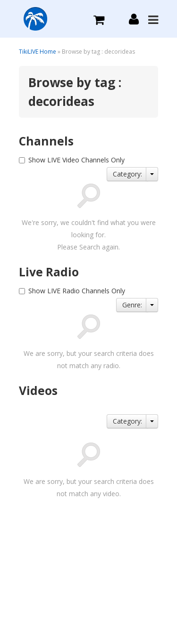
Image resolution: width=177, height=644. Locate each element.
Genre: (132, 305)
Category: (127, 174)
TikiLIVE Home (38, 52)
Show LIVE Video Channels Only (76, 160)
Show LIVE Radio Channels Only (77, 291)
